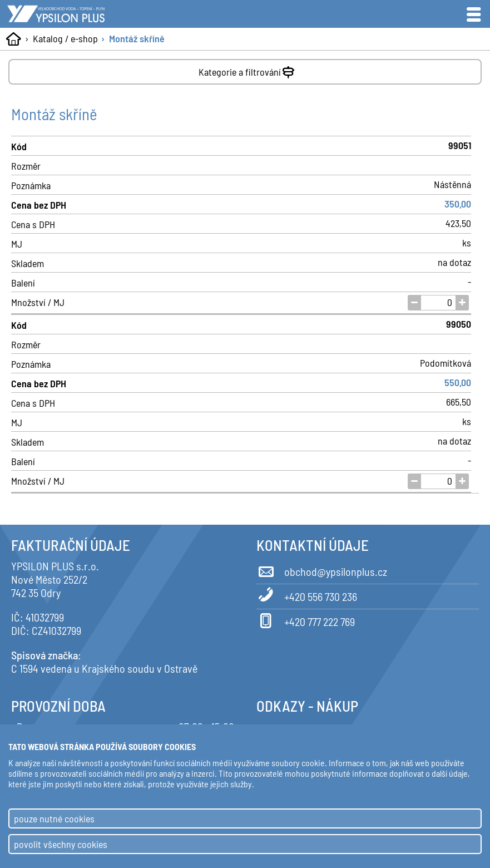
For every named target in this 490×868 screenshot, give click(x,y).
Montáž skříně (137, 38)
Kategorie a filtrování (248, 70)
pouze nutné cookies (54, 818)
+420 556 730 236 (307, 595)
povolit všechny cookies (61, 844)
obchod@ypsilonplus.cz (322, 570)
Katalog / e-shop (65, 38)
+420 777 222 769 (306, 620)
